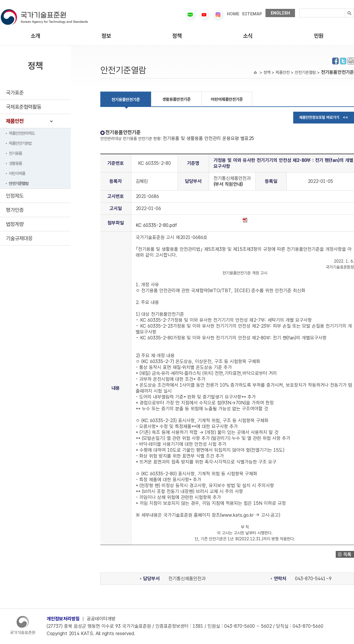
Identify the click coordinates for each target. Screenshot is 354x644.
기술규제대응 (19, 238)
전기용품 (15, 153)
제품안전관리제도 (22, 133)
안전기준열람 (19, 183)
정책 (177, 36)
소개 (35, 36)
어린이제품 (17, 173)
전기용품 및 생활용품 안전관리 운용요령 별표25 (208, 138)
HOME (233, 14)
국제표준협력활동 (24, 107)
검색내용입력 (300, 9)
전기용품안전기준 (126, 100)
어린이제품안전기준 (227, 99)
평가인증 (15, 210)
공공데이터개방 (101, 619)
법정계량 (15, 224)
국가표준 (15, 93)
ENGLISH (280, 13)
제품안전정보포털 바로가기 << (324, 117)
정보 (106, 36)
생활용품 (15, 163)
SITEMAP (252, 14)
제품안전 (15, 121)
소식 (248, 36)
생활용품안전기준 (176, 99)
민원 (319, 36)
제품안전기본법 (20, 143)
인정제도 (15, 196)
